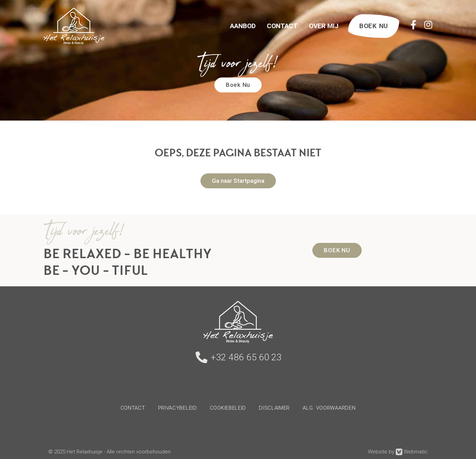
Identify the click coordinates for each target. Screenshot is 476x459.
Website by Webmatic (398, 452)
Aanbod (243, 26)
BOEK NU (374, 26)
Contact (282, 26)
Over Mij (324, 26)
